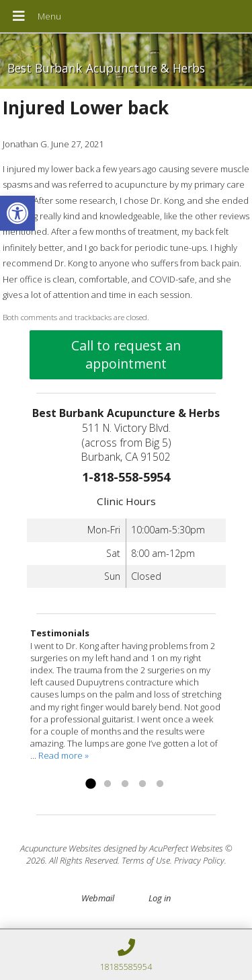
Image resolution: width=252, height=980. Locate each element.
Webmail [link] (98, 898)
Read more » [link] (64, 755)
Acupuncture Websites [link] (61, 848)
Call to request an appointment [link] (126, 354)
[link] (17, 213)
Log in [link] (160, 898)
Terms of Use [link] (146, 860)
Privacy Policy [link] (199, 860)
